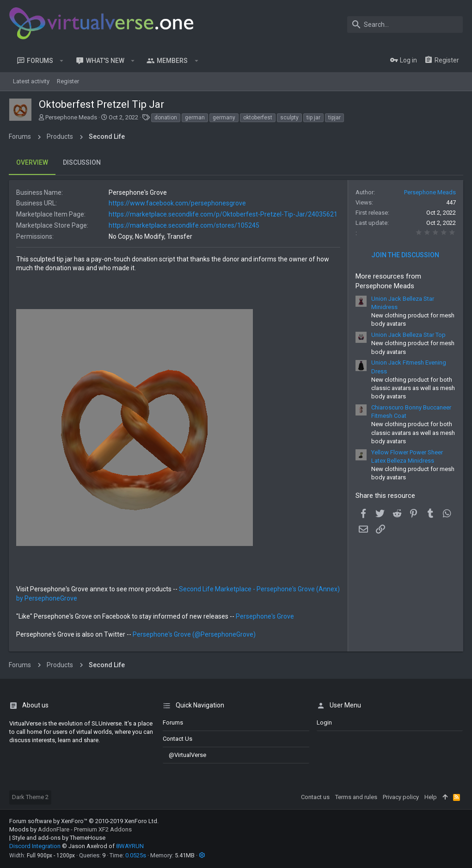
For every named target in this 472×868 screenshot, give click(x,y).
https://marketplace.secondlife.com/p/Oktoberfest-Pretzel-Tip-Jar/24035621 (224, 214)
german (195, 118)
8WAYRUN (130, 846)
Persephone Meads (71, 117)
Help (431, 797)
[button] (62, 61)
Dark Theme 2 (30, 797)
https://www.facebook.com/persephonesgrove (178, 203)
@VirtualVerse (184, 755)
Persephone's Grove (265, 616)
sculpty (289, 118)
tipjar (334, 118)
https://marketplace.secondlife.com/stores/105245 (184, 225)
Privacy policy (401, 797)
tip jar (313, 118)
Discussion (82, 162)
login (324, 722)
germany (224, 118)
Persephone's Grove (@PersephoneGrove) (195, 634)
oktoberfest (258, 118)
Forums (173, 722)
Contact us (178, 739)
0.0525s (136, 855)
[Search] (405, 25)
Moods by (70, 829)
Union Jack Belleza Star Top (408, 335)
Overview (33, 162)
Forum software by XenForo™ (84, 821)
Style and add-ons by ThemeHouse (59, 838)
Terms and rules (356, 797)
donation (166, 118)
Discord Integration (35, 846)
